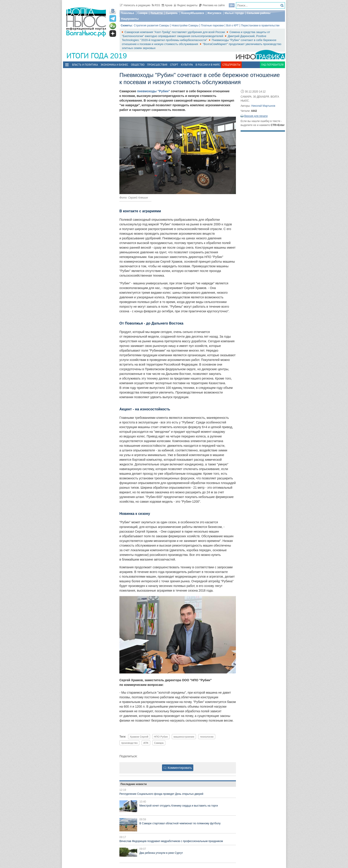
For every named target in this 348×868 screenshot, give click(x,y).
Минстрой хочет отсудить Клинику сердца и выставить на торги (179, 806)
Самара (142, 13)
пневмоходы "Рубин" (154, 91)
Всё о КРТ (232, 26)
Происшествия (157, 65)
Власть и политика (85, 65)
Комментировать (178, 768)
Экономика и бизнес (114, 65)
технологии (207, 737)
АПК (146, 743)
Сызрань (172, 13)
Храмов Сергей (139, 737)
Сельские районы (259, 13)
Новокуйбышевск (193, 13)
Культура (187, 65)
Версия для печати (256, 116)
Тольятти (157, 13)
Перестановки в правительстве (260, 26)
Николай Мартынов (263, 106)
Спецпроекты (231, 65)
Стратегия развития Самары (152, 26)
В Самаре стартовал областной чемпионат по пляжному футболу (180, 823)
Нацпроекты (130, 19)
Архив (167, 5)
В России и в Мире (208, 65)
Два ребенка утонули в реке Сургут (161, 853)
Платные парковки (212, 26)
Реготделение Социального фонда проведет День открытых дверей (161, 794)
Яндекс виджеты (186, 5)
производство (129, 743)
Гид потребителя (272, 65)
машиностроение (184, 737)
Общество (138, 65)
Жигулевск (214, 13)
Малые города (234, 13)
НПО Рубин (161, 737)
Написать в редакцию (135, 5)
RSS (156, 5)
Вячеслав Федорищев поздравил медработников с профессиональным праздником (171, 841)
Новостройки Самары (185, 26)
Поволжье (127, 13)
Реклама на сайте (212, 5)
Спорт (174, 65)
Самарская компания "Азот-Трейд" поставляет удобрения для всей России (175, 32)
